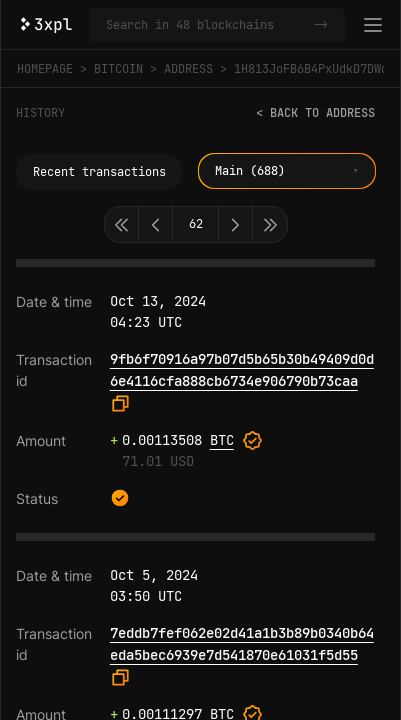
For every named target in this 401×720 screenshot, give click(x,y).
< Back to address (315, 113)
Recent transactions (99, 172)
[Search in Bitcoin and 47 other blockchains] (206, 25)
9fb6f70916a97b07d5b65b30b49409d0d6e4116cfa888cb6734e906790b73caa (242, 370)
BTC (222, 440)
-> (321, 25)
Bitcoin (118, 69)
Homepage (45, 69)
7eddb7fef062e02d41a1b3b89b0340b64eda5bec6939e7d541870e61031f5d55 (242, 644)
